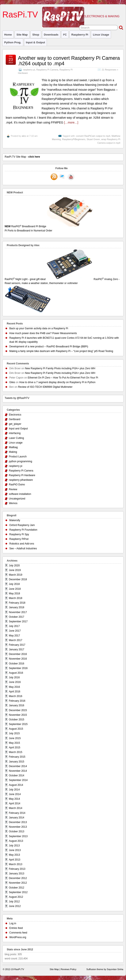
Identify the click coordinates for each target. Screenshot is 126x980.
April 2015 (15, 748)
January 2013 (17, 874)
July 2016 (14, 677)
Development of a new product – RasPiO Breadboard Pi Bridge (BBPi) (49, 347)
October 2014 (17, 776)
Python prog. (13, 42)
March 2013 (16, 864)
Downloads (51, 35)
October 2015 (17, 720)
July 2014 (14, 790)
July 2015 (14, 733)
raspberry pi (80, 35)
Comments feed (18, 933)
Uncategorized (17, 499)
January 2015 (17, 762)
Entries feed (16, 928)
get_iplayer (15, 424)
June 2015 (15, 738)
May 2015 (14, 743)
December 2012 (18, 878)
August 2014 (16, 785)
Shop (36, 35)
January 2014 (17, 818)
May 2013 (14, 855)
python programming (20, 461)
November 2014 (18, 771)
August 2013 (16, 841)
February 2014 (17, 813)
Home (8, 35)
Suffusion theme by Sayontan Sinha (105, 969)
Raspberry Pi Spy (19, 534)
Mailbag (13, 447)
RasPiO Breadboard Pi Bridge (63, 229)
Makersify (15, 520)
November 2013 (18, 827)
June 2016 (15, 682)
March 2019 (16, 575)
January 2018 (17, 607)
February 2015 (17, 757)
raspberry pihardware (21, 480)
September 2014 (18, 780)
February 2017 (17, 645)
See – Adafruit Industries (23, 548)
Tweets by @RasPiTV (17, 398)
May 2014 (14, 799)
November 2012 (18, 883)
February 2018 (17, 603)
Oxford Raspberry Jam (22, 525)
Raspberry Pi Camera (47, 70)
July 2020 (14, 566)
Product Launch (18, 457)
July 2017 (14, 626)
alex (24, 136)
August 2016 (16, 673)
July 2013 (14, 846)
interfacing (15, 433)
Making (13, 452)
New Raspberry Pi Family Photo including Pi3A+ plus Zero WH (60, 368)
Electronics (15, 415)
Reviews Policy (69, 969)
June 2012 (15, 906)
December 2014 (18, 766)
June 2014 (15, 794)
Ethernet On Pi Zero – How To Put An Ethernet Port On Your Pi (63, 378)
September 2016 (18, 668)
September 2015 (18, 724)
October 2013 (17, 831)
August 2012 (16, 897)
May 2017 (14, 636)
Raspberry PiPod (19, 539)
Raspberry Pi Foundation (23, 530)
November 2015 (18, 715)
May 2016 (14, 687)
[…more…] (71, 122)
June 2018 (15, 589)
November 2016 (18, 659)
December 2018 (18, 579)
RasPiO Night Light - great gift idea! (49, 279)
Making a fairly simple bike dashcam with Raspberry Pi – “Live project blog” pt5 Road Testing (61, 351)
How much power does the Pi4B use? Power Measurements (43, 333)
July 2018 (14, 584)
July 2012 (14, 902)
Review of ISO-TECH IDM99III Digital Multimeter (45, 387)
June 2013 (15, 850)
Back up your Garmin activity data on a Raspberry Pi (39, 328)
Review (13, 489)
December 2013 (18, 822)
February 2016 (17, 701)
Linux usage (101, 35)
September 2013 (18, 836)
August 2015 (16, 729)
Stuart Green (93, 139)
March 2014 (16, 808)
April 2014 (15, 803)
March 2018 (16, 598)
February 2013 (17, 869)
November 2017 (18, 612)
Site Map (22, 35)
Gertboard (15, 419)
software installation (20, 494)
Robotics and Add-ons (22, 544)
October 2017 (17, 617)
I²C (65, 35)
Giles (12, 382)
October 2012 (17, 888)
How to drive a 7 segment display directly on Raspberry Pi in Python (57, 382)
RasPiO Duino (17, 485)
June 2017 (15, 631)
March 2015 (16, 752)
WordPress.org (18, 937)
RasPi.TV (20, 15)
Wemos (13, 503)
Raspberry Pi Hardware (22, 475)
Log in (13, 923)
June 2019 (15, 570)
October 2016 (17, 664)
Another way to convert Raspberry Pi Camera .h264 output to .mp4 (69, 61)
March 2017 (16, 640)
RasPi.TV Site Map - (22, 157)
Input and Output (18, 429)
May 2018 (14, 594)
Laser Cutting (16, 438)
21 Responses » (110, 70)
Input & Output (36, 42)
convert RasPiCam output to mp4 (93, 136)
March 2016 (16, 696)
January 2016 (17, 705)
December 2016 (18, 654)
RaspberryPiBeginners (74, 139)
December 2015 (18, 710)
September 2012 (18, 892)
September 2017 (18, 621)
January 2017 (17, 649)
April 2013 (15, 860)
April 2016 (15, 692)
